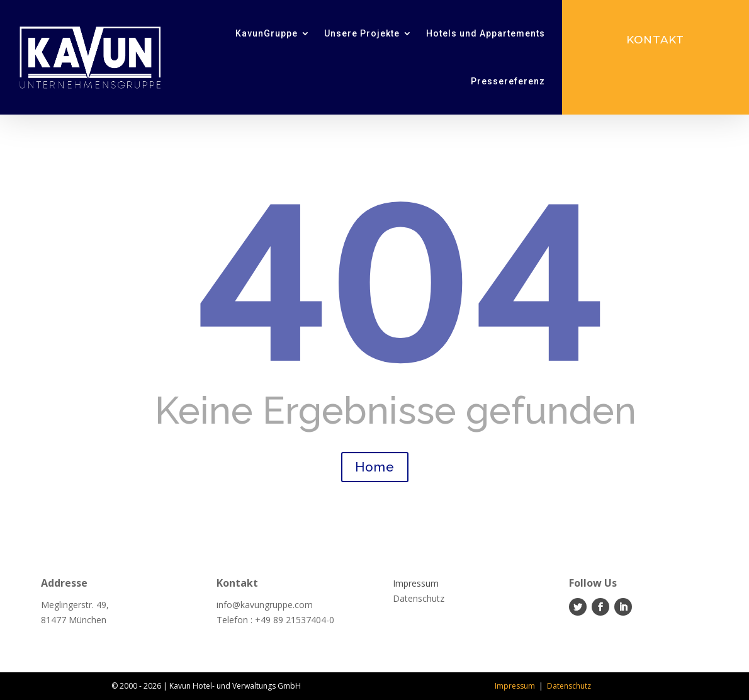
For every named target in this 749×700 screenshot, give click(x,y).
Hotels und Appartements (486, 33)
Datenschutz (569, 686)
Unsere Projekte (362, 33)
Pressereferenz (508, 81)
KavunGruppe (267, 33)
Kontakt (655, 40)
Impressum (515, 686)
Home (375, 467)
